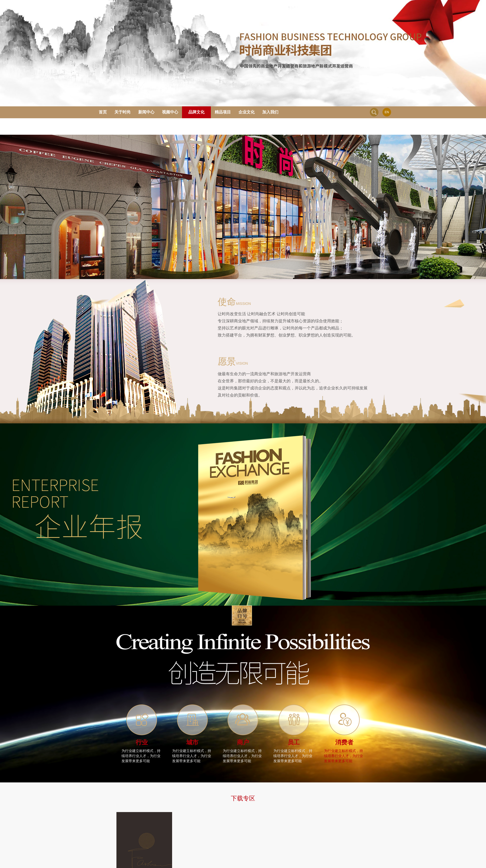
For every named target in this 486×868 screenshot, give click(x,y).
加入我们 (270, 112)
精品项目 (223, 112)
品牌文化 (196, 112)
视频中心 (170, 112)
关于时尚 (123, 112)
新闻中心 (146, 112)
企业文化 (247, 112)
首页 (103, 112)
